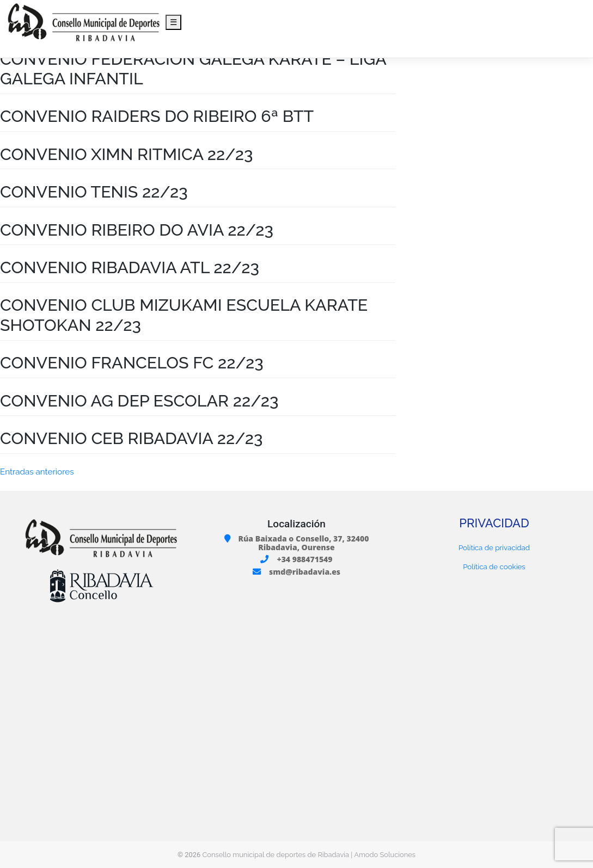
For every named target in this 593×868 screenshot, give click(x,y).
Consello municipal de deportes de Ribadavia (276, 855)
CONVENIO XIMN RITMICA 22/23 (126, 154)
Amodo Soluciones (385, 855)
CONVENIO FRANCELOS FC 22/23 (132, 362)
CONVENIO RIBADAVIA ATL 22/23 (130, 267)
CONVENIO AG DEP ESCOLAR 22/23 (139, 401)
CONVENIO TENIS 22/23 (94, 192)
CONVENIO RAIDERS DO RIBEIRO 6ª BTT (157, 116)
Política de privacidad (494, 547)
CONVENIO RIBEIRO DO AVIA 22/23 (137, 230)
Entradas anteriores (37, 472)
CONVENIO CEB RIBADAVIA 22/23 (131, 438)
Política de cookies (494, 567)
